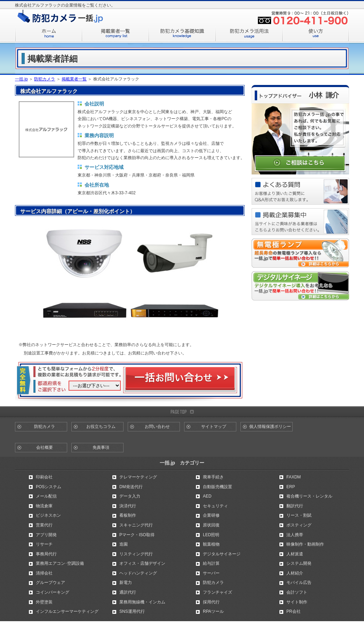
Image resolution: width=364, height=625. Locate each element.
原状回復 (211, 525)
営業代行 (44, 525)
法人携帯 (295, 535)
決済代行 (128, 506)
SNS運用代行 (132, 611)
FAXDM (294, 477)
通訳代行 (128, 592)
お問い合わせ (157, 427)
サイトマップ (214, 427)
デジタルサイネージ (222, 554)
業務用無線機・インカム (142, 602)
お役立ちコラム (101, 427)
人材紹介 (295, 573)
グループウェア (50, 583)
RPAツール (213, 611)
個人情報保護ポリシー (270, 427)
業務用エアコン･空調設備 (60, 563)
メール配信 (46, 496)
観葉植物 (211, 544)
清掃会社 (44, 573)
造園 (124, 544)
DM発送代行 (131, 487)
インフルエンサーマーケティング (67, 611)
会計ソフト (297, 592)
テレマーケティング (138, 477)
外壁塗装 (44, 602)
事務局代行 (46, 554)
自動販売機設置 (217, 487)
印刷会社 (44, 477)
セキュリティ (215, 506)
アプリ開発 (46, 535)
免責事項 (101, 447)
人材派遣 (295, 554)
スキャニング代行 (136, 525)
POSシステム (49, 487)
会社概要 (45, 447)
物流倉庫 (44, 506)
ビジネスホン (48, 515)
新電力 (126, 583)
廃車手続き (213, 477)
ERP (291, 487)
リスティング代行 (136, 554)
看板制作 (128, 515)
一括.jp (21, 79)
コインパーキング (53, 592)
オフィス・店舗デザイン (142, 563)
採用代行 (211, 602)
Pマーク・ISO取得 (137, 535)
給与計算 (211, 563)
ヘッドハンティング (138, 573)
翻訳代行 (295, 506)
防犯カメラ (45, 79)
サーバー (211, 573)
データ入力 (130, 496)
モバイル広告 (299, 583)
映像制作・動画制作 (305, 544)
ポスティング (299, 525)
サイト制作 (297, 602)
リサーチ (44, 544)
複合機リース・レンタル (309, 496)
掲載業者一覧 (74, 79)
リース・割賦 (299, 515)
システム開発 (299, 563)
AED (207, 496)
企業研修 (211, 515)
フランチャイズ (217, 592)
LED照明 (211, 535)
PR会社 (294, 611)
